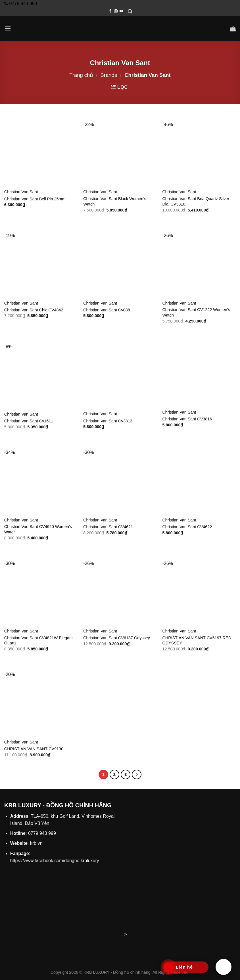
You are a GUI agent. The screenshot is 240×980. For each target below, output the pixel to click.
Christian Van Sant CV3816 (187, 419)
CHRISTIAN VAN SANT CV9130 (34, 749)
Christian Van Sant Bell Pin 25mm (35, 199)
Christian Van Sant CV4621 (108, 527)
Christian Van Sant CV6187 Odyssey (117, 638)
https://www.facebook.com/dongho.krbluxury (55, 861)
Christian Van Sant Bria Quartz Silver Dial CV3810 (196, 201)
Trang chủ (81, 75)
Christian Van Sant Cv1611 (29, 421)
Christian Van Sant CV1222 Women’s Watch (196, 312)
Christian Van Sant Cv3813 (108, 421)
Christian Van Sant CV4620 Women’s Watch (38, 529)
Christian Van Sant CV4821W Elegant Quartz (38, 641)
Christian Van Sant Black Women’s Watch (115, 201)
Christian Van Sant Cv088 (107, 310)
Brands (109, 75)
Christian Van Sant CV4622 (187, 527)
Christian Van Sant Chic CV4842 (34, 310)
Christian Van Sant (21, 192)
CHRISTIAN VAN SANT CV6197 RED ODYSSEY (197, 641)
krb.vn (36, 843)
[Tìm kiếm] (130, 12)
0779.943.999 (22, 4)
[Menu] (8, 28)
